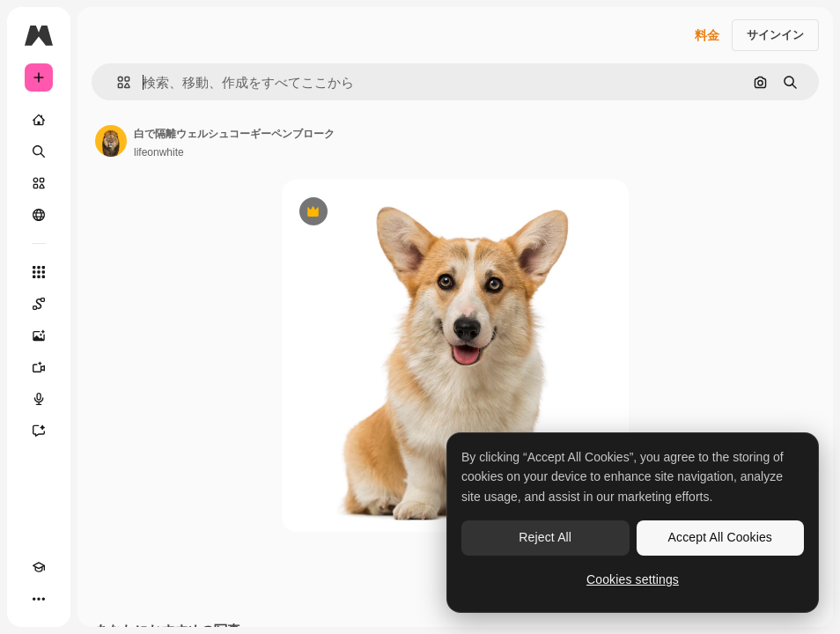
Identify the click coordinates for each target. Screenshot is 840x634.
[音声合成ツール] (39, 399)
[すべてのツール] (39, 272)
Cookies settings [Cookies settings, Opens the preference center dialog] (633, 579)
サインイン (775, 35)
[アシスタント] (39, 431)
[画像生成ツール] (39, 335)
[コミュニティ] (39, 215)
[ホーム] (39, 120)
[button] (117, 82)
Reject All (545, 537)
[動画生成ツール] (39, 367)
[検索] (39, 151)
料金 (707, 35)
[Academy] (39, 567)
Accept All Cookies (720, 537)
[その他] (39, 599)
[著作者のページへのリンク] (111, 141)
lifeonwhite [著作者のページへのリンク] (159, 152)
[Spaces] (39, 304)
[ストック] (39, 183)
